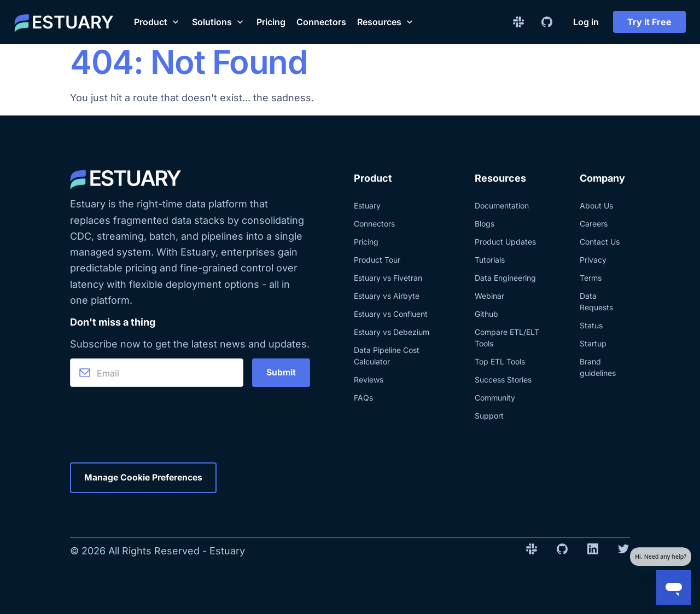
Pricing (271, 22)
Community (495, 398)
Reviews (369, 380)
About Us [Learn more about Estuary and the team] (596, 205)
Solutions (219, 22)
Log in (586, 22)
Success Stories (503, 380)
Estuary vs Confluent (391, 314)
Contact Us (600, 242)
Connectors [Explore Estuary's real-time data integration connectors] (374, 224)
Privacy (593, 260)
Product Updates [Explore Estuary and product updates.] (505, 242)
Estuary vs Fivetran (388, 278)
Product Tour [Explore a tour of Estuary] (377, 260)
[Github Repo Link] (547, 22)
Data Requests (596, 302)
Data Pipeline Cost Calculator (387, 356)
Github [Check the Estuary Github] (486, 314)
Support (489, 416)
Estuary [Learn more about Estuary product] (367, 205)
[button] (157, 22)
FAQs (363, 398)
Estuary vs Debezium (392, 332)
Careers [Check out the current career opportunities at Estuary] (594, 224)
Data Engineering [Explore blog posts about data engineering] (505, 278)
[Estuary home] (64, 22)
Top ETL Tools (500, 361)
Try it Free (649, 22)
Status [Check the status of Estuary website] (591, 325)
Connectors (321, 22)
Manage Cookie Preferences (145, 478)
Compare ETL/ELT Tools (507, 338)
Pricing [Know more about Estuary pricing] (366, 242)
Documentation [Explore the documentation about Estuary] (502, 205)
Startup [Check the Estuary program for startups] (593, 343)
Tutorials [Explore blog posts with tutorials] (490, 260)
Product (157, 22)
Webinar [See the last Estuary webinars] (489, 296)
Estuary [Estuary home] (227, 551)
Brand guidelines (598, 367)
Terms (591, 278)
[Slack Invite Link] (518, 22)
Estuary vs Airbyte (387, 296)
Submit (281, 373)
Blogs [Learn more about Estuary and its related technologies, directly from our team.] (485, 224)
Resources (386, 22)
